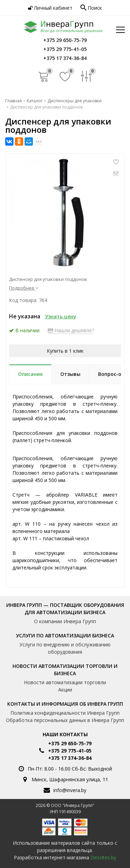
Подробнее (24, 288)
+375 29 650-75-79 (70, 743)
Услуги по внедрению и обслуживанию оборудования (65, 648)
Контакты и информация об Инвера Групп (65, 704)
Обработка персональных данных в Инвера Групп (65, 720)
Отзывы (70, 374)
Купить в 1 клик (65, 351)
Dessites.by (103, 857)
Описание (30, 374)
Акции (65, 690)
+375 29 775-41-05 (70, 751)
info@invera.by (70, 790)
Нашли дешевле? (71, 330)
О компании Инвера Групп (65, 621)
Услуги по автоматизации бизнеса (65, 635)
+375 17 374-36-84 (70, 758)
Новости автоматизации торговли (65, 682)
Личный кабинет (50, 8)
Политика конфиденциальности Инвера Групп (65, 713)
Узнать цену (61, 316)
